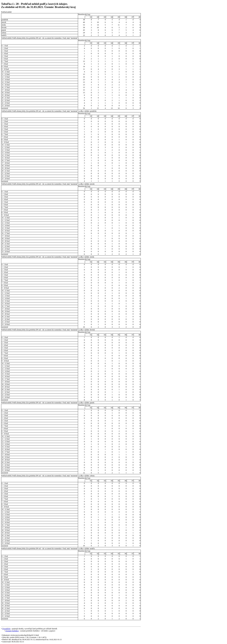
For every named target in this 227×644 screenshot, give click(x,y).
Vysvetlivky (6, 629)
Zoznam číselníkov (12, 631)
